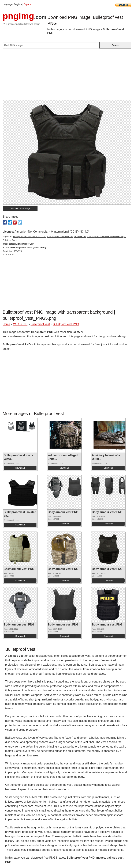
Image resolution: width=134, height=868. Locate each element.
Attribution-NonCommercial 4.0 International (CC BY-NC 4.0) (52, 232)
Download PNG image (20, 209)
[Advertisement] (67, 76)
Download (20, 468)
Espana (27, 4)
